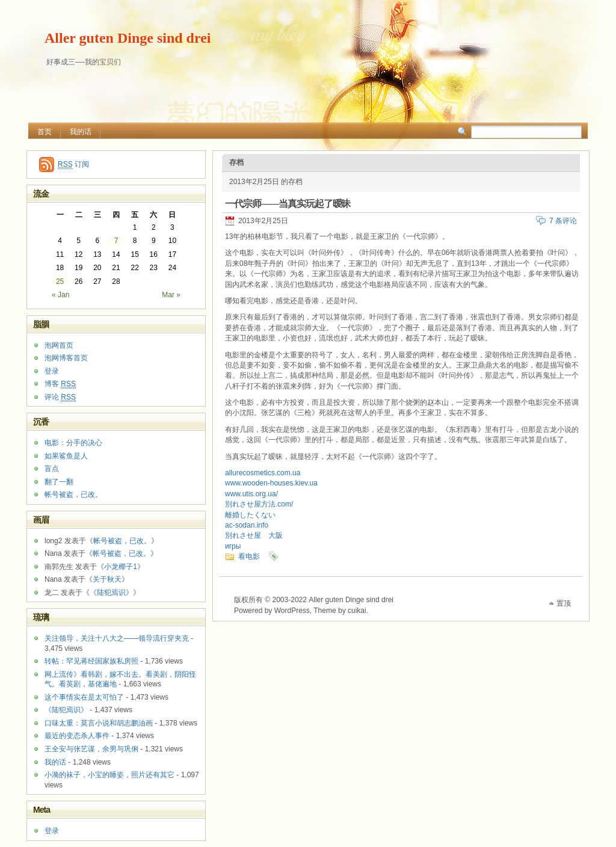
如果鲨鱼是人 (66, 456)
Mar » (171, 295)
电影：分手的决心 (73, 443)
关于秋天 (107, 579)
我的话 (81, 132)
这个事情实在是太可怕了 (84, 697)
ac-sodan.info (247, 525)
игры (233, 546)
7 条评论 (563, 221)
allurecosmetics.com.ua (263, 473)
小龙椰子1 (121, 567)
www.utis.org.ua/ (251, 494)
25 (60, 282)
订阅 (73, 165)
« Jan (60, 295)
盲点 (52, 469)
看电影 (249, 556)
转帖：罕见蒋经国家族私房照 (91, 661)
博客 (60, 384)
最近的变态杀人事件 (77, 736)
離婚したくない (250, 515)
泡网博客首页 (66, 358)
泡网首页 (59, 345)
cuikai (357, 611)
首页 (45, 132)
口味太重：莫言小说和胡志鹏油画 (99, 723)
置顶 (564, 603)
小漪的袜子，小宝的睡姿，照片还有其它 (109, 775)
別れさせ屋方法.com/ (259, 504)
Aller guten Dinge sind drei (128, 38)
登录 (52, 371)
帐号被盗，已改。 (73, 494)
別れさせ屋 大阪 (254, 535)
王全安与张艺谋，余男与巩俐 (91, 749)
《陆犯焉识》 (111, 593)
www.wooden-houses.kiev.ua (271, 483)
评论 (60, 397)
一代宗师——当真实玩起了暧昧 (288, 204)
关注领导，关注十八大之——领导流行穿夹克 (117, 638)
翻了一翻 (59, 482)
